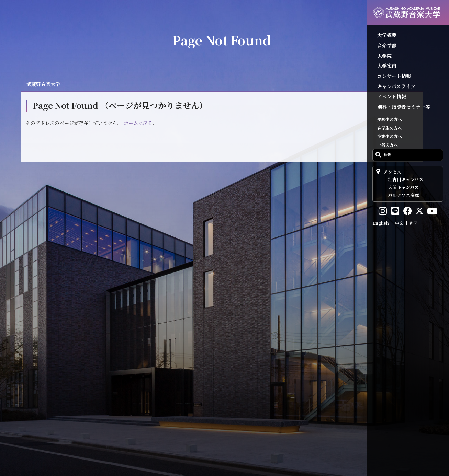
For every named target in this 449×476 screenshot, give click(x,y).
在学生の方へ (390, 128)
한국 (414, 223)
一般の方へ (388, 145)
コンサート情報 (394, 76)
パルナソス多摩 (403, 195)
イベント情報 (392, 96)
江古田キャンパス (406, 179)
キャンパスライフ (396, 86)
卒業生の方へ (390, 136)
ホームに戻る (138, 123)
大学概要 (387, 35)
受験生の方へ (390, 119)
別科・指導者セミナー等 (404, 107)
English (381, 223)
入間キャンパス (403, 187)
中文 (399, 223)
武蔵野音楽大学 (43, 84)
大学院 (384, 56)
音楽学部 (387, 45)
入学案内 (387, 66)
